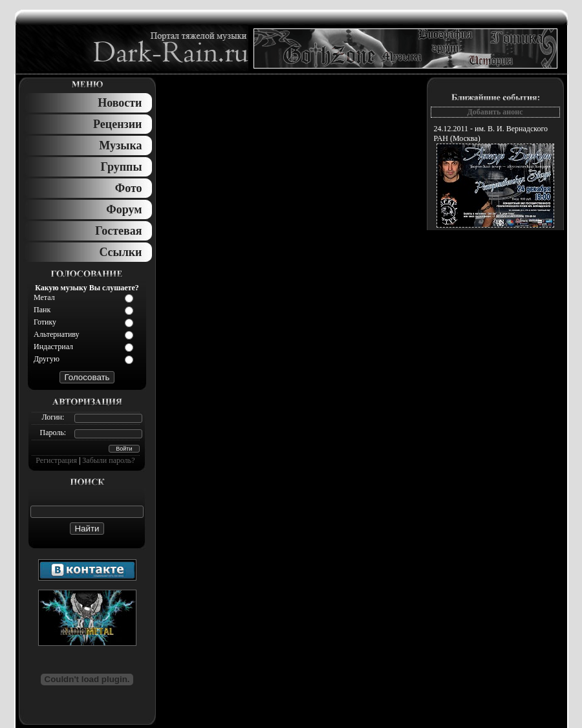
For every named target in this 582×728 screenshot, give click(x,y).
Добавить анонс (495, 112)
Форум (124, 209)
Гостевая (118, 231)
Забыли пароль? (108, 460)
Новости (120, 103)
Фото (129, 188)
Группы (122, 167)
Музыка (120, 145)
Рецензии (117, 124)
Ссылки (120, 252)
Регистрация (56, 460)
